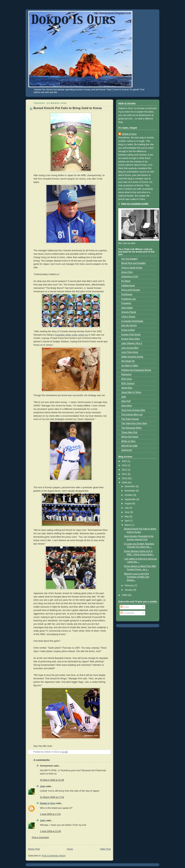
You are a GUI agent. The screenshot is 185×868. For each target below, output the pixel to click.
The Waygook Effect (131, 428)
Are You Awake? (130, 259)
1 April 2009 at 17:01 (50, 814)
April (127, 521)
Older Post (105, 849)
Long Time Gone (130, 352)
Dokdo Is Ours (48, 803)
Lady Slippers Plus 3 (132, 343)
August (129, 504)
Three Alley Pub (129, 432)
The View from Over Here (134, 423)
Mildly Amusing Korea (132, 357)
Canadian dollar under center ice (72, 335)
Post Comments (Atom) (54, 856)
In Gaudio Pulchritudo (132, 321)
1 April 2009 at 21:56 (50, 831)
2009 (125, 483)
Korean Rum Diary (131, 339)
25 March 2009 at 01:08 (52, 780)
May (127, 517)
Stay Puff (126, 401)
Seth (124, 397)
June (127, 512)
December (130, 486)
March (128, 525)
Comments (127, 613)
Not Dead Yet (128, 361)
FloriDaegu (127, 294)
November (130, 491)
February (130, 586)
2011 (125, 474)
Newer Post (34, 849)
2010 (125, 478)
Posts (125, 607)
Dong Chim (127, 272)
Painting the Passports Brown (136, 370)
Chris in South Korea (132, 268)
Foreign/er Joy (129, 299)
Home (70, 849)
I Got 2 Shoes (128, 317)
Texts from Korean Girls (133, 410)
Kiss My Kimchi (129, 325)
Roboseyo (126, 374)
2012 (125, 470)
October (129, 495)
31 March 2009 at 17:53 (52, 797)
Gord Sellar (127, 308)
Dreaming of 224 (130, 277)
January (129, 590)
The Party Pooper (130, 419)
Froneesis (126, 303)
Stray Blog (126, 406)
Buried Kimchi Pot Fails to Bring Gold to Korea (68, 108)
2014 (125, 465)
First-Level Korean (131, 290)
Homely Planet (129, 312)
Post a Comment (40, 837)
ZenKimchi (127, 450)
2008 (125, 595)
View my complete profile (135, 204)
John (43, 786)
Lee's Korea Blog (130, 348)
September (131, 499)
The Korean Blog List (132, 414)
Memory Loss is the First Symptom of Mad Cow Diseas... (137, 577)
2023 (125, 461)
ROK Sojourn (128, 383)
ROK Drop (126, 379)
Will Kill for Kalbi (129, 446)
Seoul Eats (127, 388)
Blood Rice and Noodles (133, 263)
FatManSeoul (128, 286)
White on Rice (128, 441)
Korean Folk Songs (131, 334)
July (127, 508)
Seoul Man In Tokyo (131, 392)
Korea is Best (128, 330)
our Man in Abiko (130, 366)
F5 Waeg (126, 281)
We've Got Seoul (130, 437)
